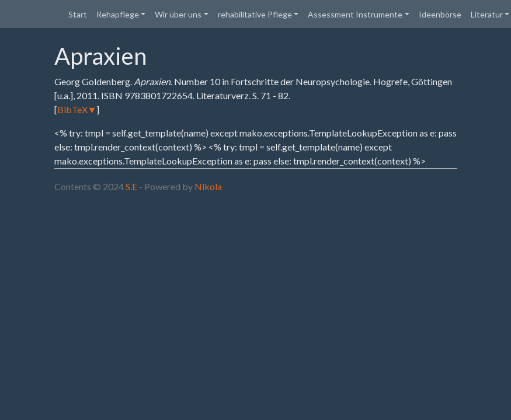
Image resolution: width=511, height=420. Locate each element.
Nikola (208, 186)
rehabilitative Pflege (255, 14)
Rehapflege (118, 14)
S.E (131, 186)
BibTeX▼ (77, 109)
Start (78, 14)
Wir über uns (178, 14)
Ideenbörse (440, 14)
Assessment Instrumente (355, 14)
